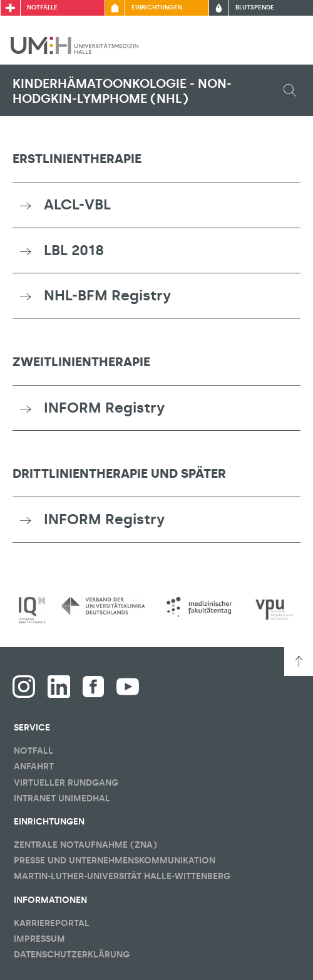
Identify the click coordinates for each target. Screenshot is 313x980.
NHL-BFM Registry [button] (107, 295)
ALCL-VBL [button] (77, 204)
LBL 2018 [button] (74, 250)
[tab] (156, 205)
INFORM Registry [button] (104, 408)
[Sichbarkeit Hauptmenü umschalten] (286, 45)
